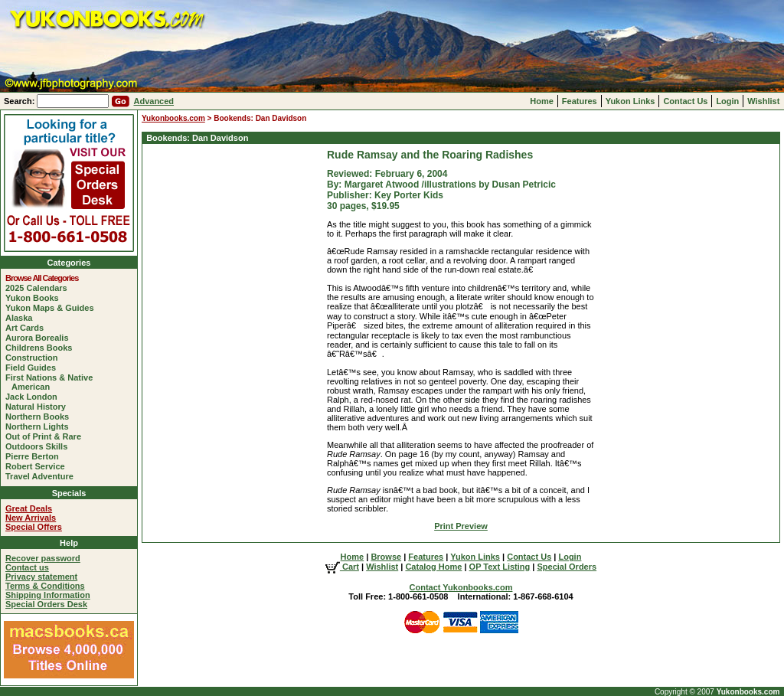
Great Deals (29, 508)
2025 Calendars (39, 288)
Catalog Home (433, 567)
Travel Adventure (42, 476)
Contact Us (685, 101)
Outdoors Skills (39, 446)
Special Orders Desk (46, 604)
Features (580, 101)
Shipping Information (48, 595)
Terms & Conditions (45, 586)
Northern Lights (40, 426)
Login (727, 101)
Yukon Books (35, 298)
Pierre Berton (35, 456)
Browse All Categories (45, 278)
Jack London (34, 397)
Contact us (27, 567)
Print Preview (461, 526)
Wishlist (763, 101)
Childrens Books (42, 348)
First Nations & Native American (52, 382)
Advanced (154, 101)
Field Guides (34, 368)
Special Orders (567, 567)
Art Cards (28, 328)
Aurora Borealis (40, 338)
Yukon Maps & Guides (53, 308)
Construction (34, 358)
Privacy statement (41, 577)
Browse (386, 557)
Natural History (39, 407)
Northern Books (40, 417)
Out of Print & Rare (46, 436)
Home (542, 101)
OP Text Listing (500, 567)
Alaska (22, 318)
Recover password (43, 558)
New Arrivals (31, 518)
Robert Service (38, 466)
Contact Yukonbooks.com (461, 587)
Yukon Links (630, 101)
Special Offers (34, 527)
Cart (342, 567)
